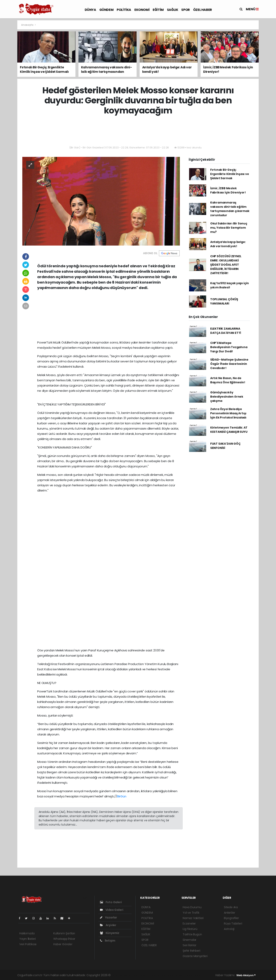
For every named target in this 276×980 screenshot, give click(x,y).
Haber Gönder (63, 944)
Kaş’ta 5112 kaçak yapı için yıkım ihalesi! (230, 285)
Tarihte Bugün (192, 934)
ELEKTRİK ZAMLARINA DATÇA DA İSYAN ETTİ (226, 331)
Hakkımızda (27, 933)
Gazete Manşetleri (195, 956)
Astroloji (229, 929)
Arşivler (108, 925)
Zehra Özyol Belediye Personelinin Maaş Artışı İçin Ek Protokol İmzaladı (228, 413)
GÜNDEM (107, 10)
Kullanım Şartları (64, 933)
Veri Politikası (28, 944)
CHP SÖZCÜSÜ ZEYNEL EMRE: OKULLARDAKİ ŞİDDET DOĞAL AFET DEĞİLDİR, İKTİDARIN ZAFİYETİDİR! (226, 265)
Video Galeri (112, 910)
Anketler (229, 913)
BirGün (122, 796)
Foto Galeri (111, 902)
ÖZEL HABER (203, 10)
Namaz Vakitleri (193, 918)
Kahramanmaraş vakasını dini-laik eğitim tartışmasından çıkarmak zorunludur (230, 209)
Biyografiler (231, 918)
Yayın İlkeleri (27, 939)
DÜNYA (90, 10)
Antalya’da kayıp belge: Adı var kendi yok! (228, 244)
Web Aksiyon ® (246, 975)
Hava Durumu (192, 907)
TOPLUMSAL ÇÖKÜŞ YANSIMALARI (224, 301)
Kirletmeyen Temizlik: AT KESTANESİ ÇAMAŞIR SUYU (229, 430)
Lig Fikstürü (190, 929)
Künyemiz (110, 933)
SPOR (185, 10)
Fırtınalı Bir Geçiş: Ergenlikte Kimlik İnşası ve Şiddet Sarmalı (230, 174)
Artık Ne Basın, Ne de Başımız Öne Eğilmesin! (228, 380)
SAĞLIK (173, 10)
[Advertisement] (138, 131)
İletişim (108, 941)
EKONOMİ (142, 10)
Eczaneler (189, 923)
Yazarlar (109, 917)
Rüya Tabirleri (233, 923)
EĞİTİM (158, 10)
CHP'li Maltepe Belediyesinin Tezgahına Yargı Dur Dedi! (229, 347)
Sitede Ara (231, 907)
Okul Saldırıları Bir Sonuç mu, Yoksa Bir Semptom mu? (229, 228)
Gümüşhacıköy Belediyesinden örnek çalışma (227, 397)
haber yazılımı (121, 975)
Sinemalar (189, 940)
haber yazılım (176, 975)
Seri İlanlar (189, 945)
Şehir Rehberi (192, 951)
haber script (194, 975)
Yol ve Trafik (191, 913)
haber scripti (158, 975)
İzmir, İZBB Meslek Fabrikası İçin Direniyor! (228, 190)
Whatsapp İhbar (64, 939)
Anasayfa (27, 25)
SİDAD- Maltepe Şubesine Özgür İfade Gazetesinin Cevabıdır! (229, 364)
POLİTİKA (124, 10)
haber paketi (140, 975)
